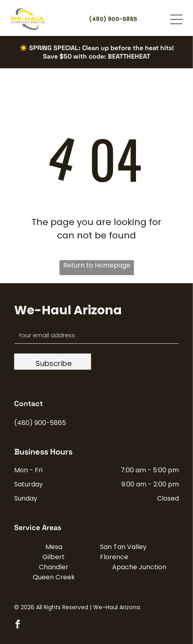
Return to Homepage (97, 265)
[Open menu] (176, 19)
